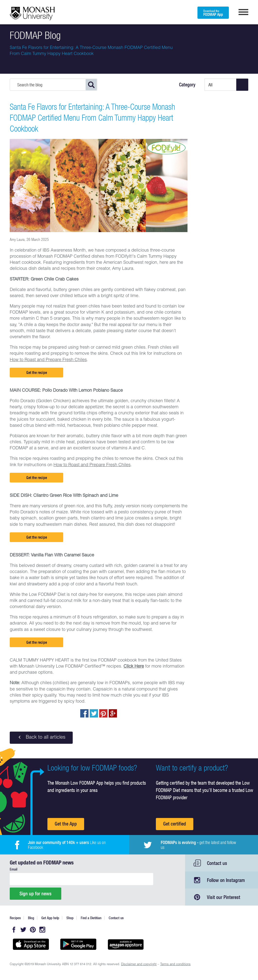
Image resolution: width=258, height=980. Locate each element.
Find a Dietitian (91, 918)
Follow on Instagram (226, 880)
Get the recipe (37, 372)
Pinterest (33, 930)
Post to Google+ (113, 713)
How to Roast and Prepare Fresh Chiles (48, 360)
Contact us (217, 863)
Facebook (14, 930)
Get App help (50, 918)
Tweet (94, 713)
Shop (70, 918)
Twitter (23, 930)
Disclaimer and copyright (139, 965)
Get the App (66, 824)
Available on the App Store (31, 944)
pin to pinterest (103, 713)
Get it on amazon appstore (126, 944)
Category (187, 85)
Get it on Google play (78, 944)
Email (13, 869)
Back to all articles (41, 737)
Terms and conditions (175, 965)
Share (84, 713)
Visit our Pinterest (224, 897)
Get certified (175, 824)
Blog (31, 918)
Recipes (15, 918)
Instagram (42, 930)
